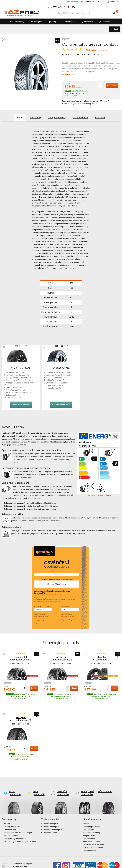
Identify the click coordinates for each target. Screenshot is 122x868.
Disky (51, 23)
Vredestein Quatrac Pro (15, 390)
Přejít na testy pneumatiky (96, 50)
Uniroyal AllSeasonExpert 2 (57, 383)
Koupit (111, 86)
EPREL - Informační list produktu (99, 495)
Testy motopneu (50, 816)
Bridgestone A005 (53, 388)
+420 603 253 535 (63, 7)
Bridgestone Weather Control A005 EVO (19, 384)
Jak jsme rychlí (89, 819)
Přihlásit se (113, 2)
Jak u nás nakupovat (91, 825)
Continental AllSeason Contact (18, 380)
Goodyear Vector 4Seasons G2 (59, 375)
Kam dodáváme (89, 834)
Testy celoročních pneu (53, 813)
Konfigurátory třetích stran (15, 822)
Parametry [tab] (36, 118)
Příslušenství (69, 22)
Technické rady (10, 813)
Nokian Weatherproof (55, 380)
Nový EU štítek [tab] (81, 118)
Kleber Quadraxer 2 (14, 395)
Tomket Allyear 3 (14, 398)
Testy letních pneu (51, 807)
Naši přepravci (89, 822)
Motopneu (35, 23)
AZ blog (7, 807)
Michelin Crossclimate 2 (16, 372)
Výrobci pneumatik (12, 819)
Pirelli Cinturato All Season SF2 (19, 393)
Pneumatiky (15, 23)
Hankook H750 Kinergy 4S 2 (17, 375)
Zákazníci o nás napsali (93, 831)
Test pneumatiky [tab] (57, 118)
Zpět (116, 29)
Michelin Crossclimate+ (56, 378)
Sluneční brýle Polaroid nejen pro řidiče (20, 825)
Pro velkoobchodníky (91, 816)
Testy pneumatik (88, 2)
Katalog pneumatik (12, 810)
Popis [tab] (20, 118)
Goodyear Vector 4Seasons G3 (18, 378)
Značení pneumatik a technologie (18, 816)
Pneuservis (86, 23)
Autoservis (104, 23)
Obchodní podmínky (91, 810)
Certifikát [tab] (100, 118)
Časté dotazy (88, 813)
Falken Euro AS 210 (14, 387)
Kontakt (101, 2)
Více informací (68, 74)
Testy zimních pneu (51, 810)
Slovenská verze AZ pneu (93, 828)
